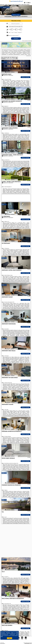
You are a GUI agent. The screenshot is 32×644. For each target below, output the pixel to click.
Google (17, 632)
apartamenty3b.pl (16, 1)
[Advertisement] (16, 541)
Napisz (31, 644)
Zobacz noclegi (25, 77)
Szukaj (16, 39)
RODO (2, 636)
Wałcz (3, 62)
